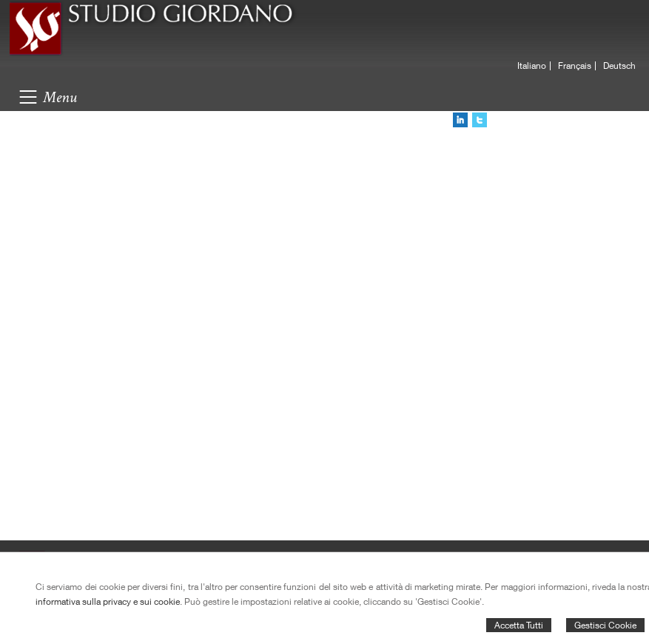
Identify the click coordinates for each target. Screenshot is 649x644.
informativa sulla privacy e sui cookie (108, 601)
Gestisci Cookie (605, 625)
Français (575, 66)
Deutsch (619, 66)
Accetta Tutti (519, 625)
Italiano (532, 66)
